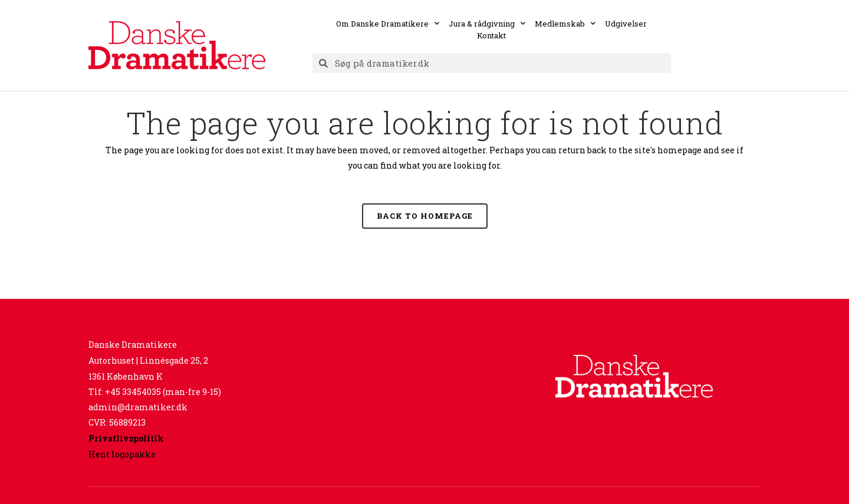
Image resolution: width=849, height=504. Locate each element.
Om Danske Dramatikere (388, 24)
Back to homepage (425, 216)
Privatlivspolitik (126, 438)
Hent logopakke (122, 454)
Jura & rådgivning (487, 24)
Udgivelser (626, 24)
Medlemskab (565, 24)
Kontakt (491, 35)
